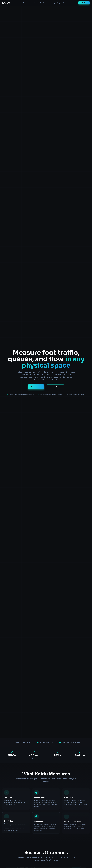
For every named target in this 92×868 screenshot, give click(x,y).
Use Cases (34, 3)
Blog (59, 3)
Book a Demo (84, 3)
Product (26, 3)
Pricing (53, 3)
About (64, 3)
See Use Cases (55, 387)
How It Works (44, 3)
